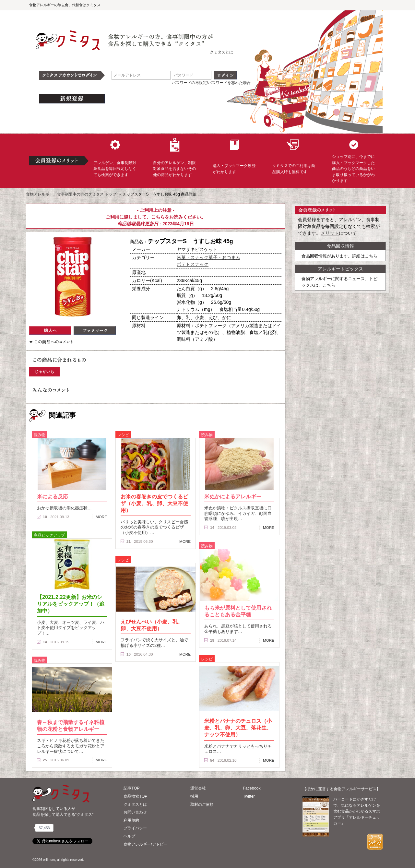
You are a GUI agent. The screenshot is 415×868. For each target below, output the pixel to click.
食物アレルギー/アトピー (145, 844)
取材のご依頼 (202, 804)
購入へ (50, 330)
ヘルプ (129, 836)
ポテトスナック (193, 264)
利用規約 (131, 820)
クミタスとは (221, 52)
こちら (158, 217)
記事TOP (131, 788)
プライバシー (135, 828)
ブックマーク (95, 330)
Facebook (252, 788)
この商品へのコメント (51, 342)
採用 (194, 796)
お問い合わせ (135, 812)
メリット (330, 233)
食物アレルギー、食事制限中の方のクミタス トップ (71, 194)
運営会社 (198, 788)
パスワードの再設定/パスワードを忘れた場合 (211, 83)
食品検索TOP (135, 796)
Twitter (249, 796)
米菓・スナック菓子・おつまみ (208, 257)
